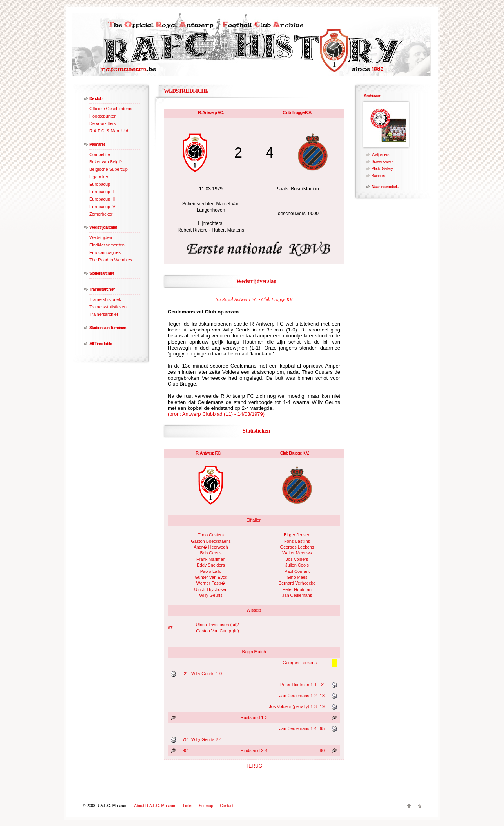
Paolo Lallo (211, 571)
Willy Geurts (211, 595)
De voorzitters (103, 123)
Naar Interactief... (385, 187)
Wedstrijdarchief (103, 227)
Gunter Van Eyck (211, 577)
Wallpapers (380, 154)
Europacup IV (102, 206)
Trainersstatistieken (108, 307)
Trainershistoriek (105, 299)
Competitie (100, 154)
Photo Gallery (382, 168)
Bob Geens (211, 553)
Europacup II (102, 192)
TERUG (254, 766)
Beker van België (106, 162)
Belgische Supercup (109, 169)
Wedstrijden (101, 237)
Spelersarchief (102, 273)
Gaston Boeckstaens (211, 541)
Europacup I (101, 184)
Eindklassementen (107, 245)
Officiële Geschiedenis (111, 109)
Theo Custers (211, 535)
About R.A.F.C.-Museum (155, 806)
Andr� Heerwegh (211, 547)
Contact (227, 806)
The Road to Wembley (111, 260)
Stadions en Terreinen (108, 328)
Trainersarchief (102, 289)
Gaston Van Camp (214, 631)
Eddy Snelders (211, 565)
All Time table (101, 344)
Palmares (97, 144)
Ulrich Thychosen (211, 589)
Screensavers (382, 161)
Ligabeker (99, 177)
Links (188, 806)
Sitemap (206, 806)
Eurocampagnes (105, 252)
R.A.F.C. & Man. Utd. (109, 131)
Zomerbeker (101, 214)
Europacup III (102, 199)
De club (96, 98)
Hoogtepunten (103, 116)
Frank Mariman (211, 559)
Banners (378, 176)
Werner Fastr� (211, 583)
